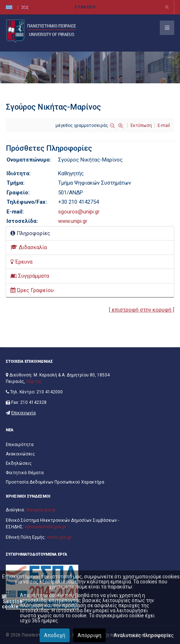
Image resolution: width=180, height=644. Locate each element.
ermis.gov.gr (59, 537)
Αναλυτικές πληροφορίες (144, 635)
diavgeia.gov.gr (41, 510)
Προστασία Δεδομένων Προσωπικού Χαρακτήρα (55, 482)
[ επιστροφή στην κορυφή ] (142, 310)
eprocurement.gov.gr (45, 527)
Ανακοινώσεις (20, 454)
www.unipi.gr (73, 221)
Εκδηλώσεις (19, 463)
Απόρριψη (89, 635)
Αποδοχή (55, 635)
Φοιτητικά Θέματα (25, 473)
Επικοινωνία (23, 413)
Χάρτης (34, 381)
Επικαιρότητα (20, 445)
